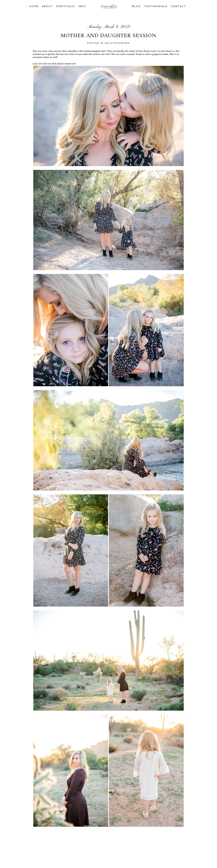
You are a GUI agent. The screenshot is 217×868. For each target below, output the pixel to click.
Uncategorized (117, 43)
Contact (179, 6)
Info (82, 6)
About (48, 6)
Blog (136, 6)
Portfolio (66, 6)
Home (34, 6)
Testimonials (156, 6)
